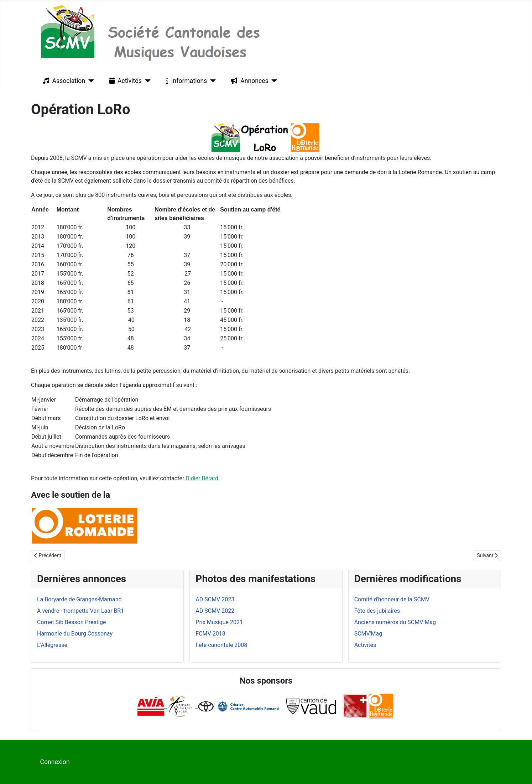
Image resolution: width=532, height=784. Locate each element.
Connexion (55, 762)
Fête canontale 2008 (221, 645)
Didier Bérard (202, 478)
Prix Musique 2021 (219, 622)
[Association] (90, 81)
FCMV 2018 (210, 634)
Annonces (248, 81)
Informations (185, 81)
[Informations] (211, 81)
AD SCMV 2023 (215, 599)
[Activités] (146, 81)
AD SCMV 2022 (215, 611)
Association (63, 81)
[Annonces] (273, 81)
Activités (124, 81)
